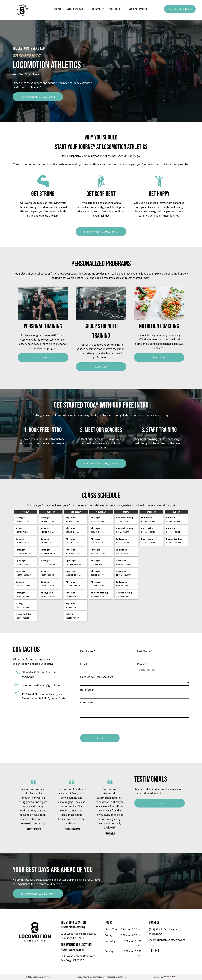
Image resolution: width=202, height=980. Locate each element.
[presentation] (104, 724)
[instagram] (157, 951)
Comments (87, 702)
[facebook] (151, 951)
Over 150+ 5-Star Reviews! (27, 56)
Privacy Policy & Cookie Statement (90, 977)
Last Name (144, 651)
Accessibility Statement (116, 977)
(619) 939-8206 (31, 672)
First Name (88, 651)
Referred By (87, 690)
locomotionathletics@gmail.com (41, 685)
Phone (142, 664)
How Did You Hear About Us (97, 677)
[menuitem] (58, 9)
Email (84, 664)
